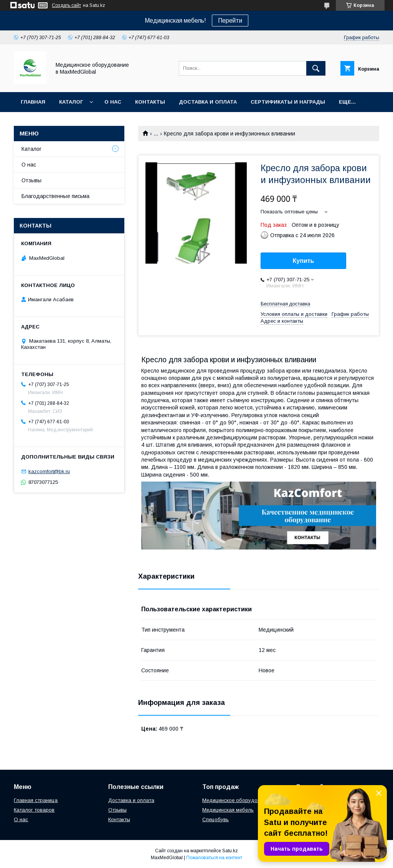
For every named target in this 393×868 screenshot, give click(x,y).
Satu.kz (230, 851)
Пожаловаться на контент (214, 858)
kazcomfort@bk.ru (49, 471)
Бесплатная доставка (285, 304)
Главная (33, 102)
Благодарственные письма (55, 196)
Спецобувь (215, 819)
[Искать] (316, 68)
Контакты (150, 102)
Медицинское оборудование (237, 800)
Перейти (230, 21)
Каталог (71, 102)
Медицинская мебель (228, 810)
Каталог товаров (34, 810)
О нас (113, 102)
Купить (304, 261)
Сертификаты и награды (288, 102)
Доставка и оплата (208, 102)
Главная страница (36, 800)
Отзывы (31, 180)
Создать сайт (66, 5)
